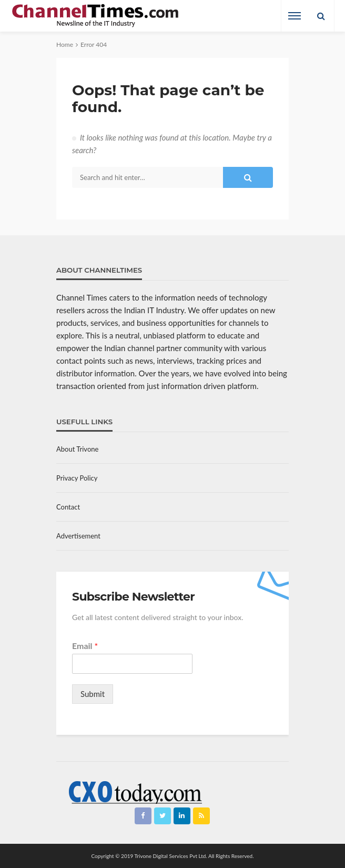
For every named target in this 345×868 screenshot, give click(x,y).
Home (65, 44)
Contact (68, 507)
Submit (93, 694)
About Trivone (77, 449)
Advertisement (78, 536)
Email (85, 646)
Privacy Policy (77, 478)
